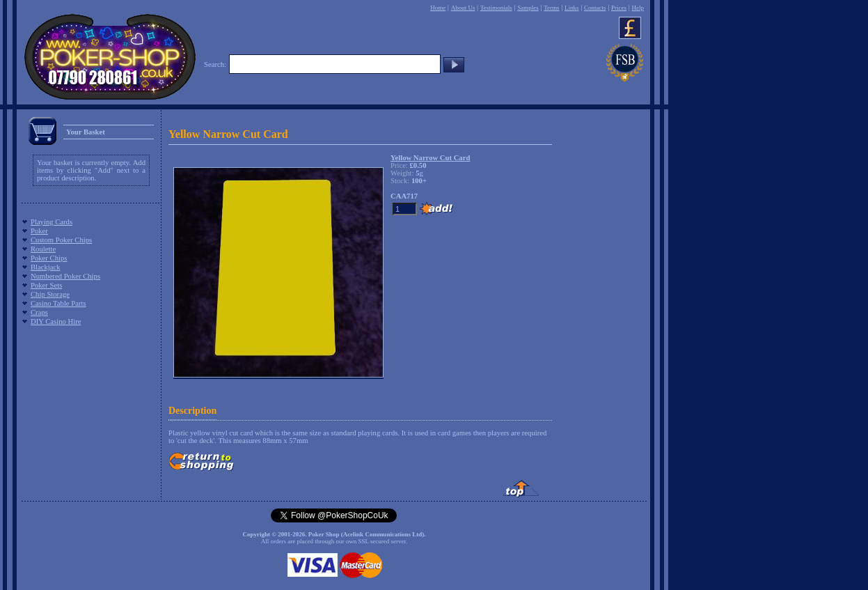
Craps (39, 312)
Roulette (43, 249)
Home (438, 8)
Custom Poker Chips (61, 240)
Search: (215, 64)
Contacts (595, 8)
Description (192, 411)
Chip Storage (50, 294)
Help (638, 8)
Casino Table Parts (58, 303)
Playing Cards (52, 222)
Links (572, 8)
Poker (39, 231)
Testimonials (496, 8)
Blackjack (46, 267)
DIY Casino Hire (56, 321)
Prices (619, 8)
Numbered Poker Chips (65, 276)
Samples (528, 8)
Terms (551, 8)
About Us (463, 8)
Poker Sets (46, 285)
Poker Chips (49, 258)
